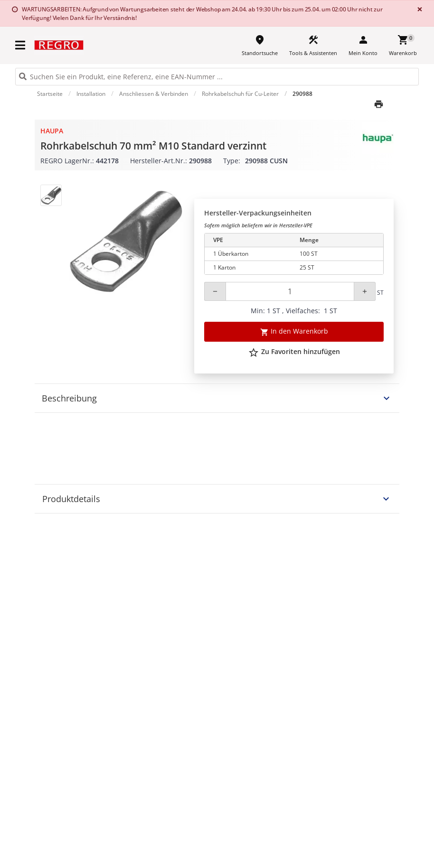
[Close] (418, 9)
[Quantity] (290, 291)
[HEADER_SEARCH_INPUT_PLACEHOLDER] (217, 77)
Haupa (52, 131)
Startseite (50, 94)
